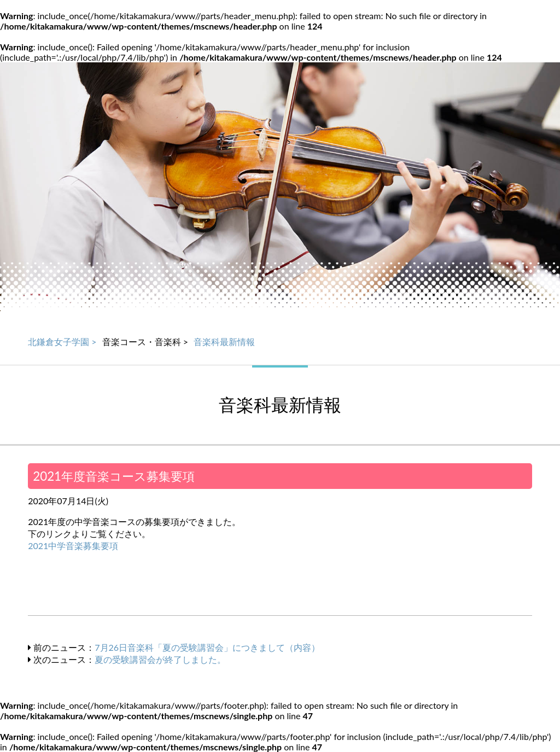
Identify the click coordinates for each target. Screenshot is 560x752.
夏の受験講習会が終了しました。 (160, 659)
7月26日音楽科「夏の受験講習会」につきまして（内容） (207, 647)
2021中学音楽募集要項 (73, 546)
